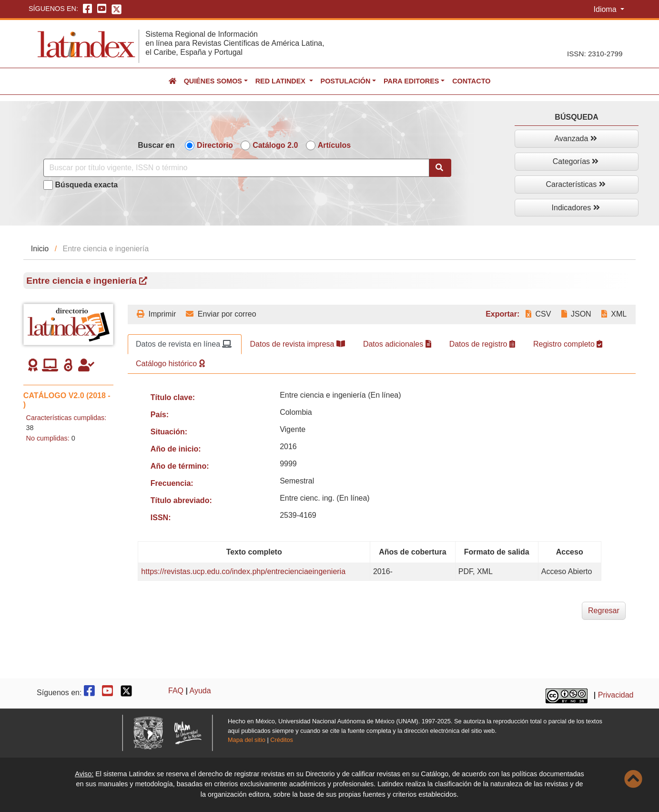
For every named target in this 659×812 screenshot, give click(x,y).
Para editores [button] (411, 81)
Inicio (40, 249)
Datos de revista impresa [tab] (297, 344)
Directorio (215, 145)
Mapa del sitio (247, 740)
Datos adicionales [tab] (397, 344)
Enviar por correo (221, 314)
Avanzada (575, 139)
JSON (576, 314)
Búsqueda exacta (87, 185)
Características (576, 184)
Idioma (606, 9)
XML (614, 314)
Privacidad (616, 695)
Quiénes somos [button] (213, 81)
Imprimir (156, 314)
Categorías (576, 161)
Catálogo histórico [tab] (170, 364)
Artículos (334, 145)
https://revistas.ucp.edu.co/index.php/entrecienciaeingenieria (243, 571)
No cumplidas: (48, 438)
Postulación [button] (346, 81)
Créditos (282, 740)
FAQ (176, 691)
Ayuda (200, 691)
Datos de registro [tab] (482, 344)
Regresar (604, 611)
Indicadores (576, 208)
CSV (538, 314)
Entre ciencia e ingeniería (87, 281)
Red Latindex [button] (281, 81)
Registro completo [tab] (568, 344)
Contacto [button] (471, 81)
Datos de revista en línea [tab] (184, 344)
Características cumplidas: (66, 418)
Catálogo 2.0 (275, 145)
